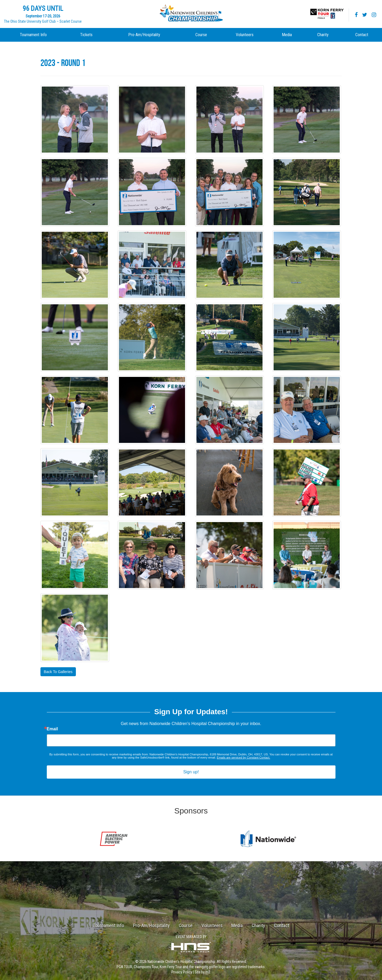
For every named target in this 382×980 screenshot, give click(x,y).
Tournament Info (33, 35)
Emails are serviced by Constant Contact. (243, 758)
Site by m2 (202, 972)
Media (287, 35)
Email (52, 729)
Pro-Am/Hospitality (144, 35)
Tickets (86, 35)
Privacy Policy (182, 972)
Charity (323, 35)
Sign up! (191, 772)
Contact (362, 35)
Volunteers (245, 35)
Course (201, 35)
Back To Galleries (58, 672)
